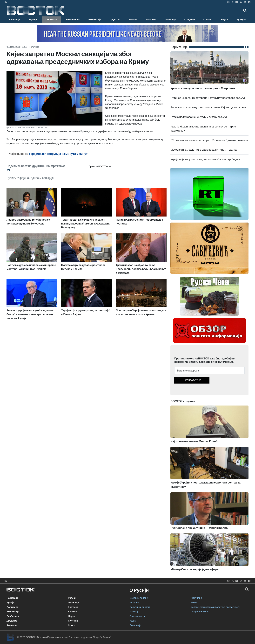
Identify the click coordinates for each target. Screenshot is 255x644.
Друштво (115, 20)
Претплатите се (192, 380)
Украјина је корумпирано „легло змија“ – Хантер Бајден (205, 159)
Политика (51, 20)
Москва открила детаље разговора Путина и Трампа (204, 150)
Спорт (72, 625)
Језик (132, 621)
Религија (134, 612)
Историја (134, 602)
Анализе (151, 20)
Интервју (170, 20)
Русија (33, 20)
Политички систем (140, 607)
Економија (95, 20)
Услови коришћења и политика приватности (215, 607)
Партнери (196, 598)
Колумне (189, 20)
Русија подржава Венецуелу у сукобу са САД (199, 117)
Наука (224, 20)
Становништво (138, 616)
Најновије (15, 20)
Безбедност (73, 20)
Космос (208, 20)
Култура (242, 20)
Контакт (195, 602)
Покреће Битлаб (200, 612)
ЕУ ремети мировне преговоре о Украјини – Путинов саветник (209, 140)
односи (36, 178)
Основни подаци (139, 598)
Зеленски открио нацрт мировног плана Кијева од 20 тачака (208, 108)
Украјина (23, 178)
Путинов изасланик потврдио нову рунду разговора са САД (208, 98)
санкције (48, 178)
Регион (133, 20)
